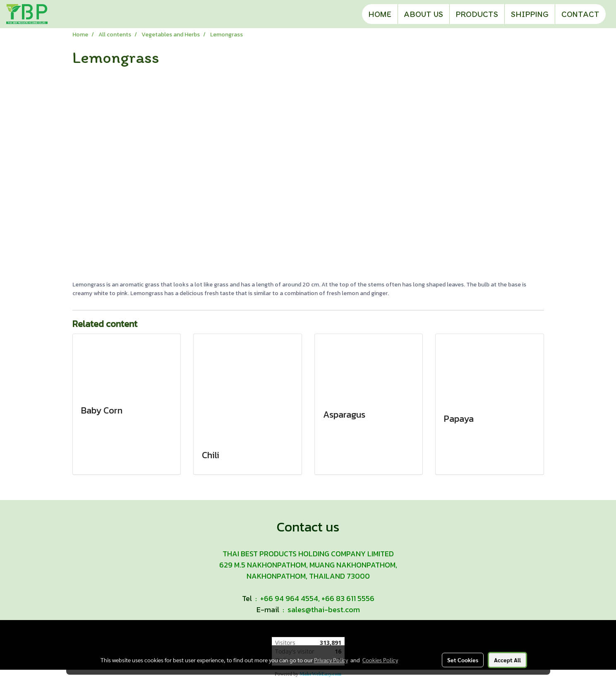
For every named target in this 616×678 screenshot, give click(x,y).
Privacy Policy (331, 660)
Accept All (507, 660)
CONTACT (580, 14)
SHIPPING (530, 14)
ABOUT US (424, 14)
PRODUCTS (477, 14)
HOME (380, 14)
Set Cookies (463, 660)
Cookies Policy (380, 660)
